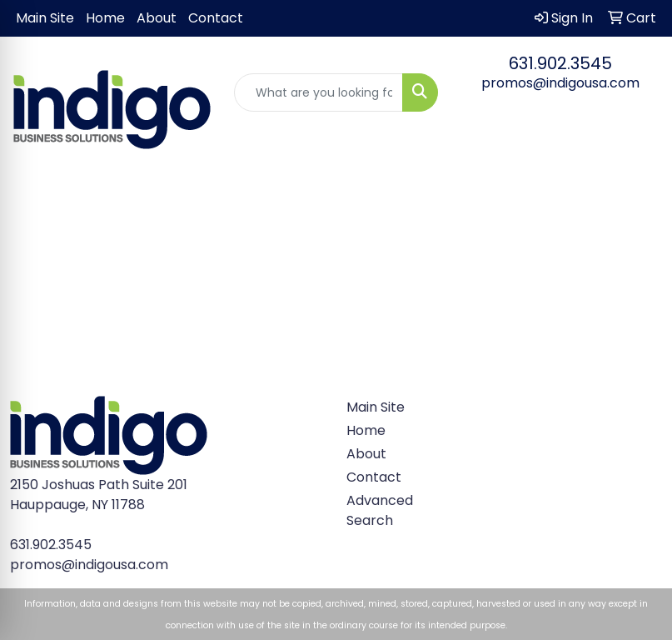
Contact (216, 18)
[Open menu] (639, 191)
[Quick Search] (319, 92)
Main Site (45, 18)
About (157, 18)
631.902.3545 (560, 63)
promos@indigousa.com (560, 83)
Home (105, 18)
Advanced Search (378, 510)
